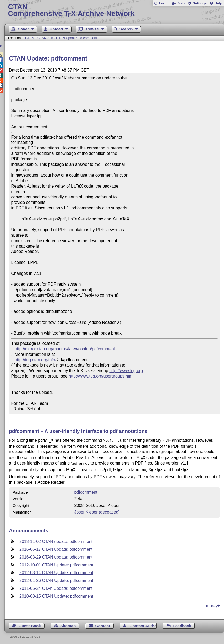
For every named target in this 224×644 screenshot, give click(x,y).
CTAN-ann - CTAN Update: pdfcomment (67, 38)
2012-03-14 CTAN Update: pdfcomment (56, 572)
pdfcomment (86, 491)
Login (164, 3)
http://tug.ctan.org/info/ (35, 360)
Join (181, 3)
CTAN (30, 38)
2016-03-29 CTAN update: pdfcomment (56, 556)
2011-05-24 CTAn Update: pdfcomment (56, 587)
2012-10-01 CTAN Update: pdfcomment (56, 564)
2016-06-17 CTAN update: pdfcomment (56, 548)
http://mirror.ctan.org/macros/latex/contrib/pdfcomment (65, 349)
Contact (103, 625)
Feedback (182, 625)
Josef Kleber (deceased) (97, 511)
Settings (200, 3)
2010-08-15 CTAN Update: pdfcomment (56, 595)
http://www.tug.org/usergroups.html (101, 376)
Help (218, 3)
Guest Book (30, 625)
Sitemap (68, 625)
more (211, 605)
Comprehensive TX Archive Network (114, 10)
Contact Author (143, 625)
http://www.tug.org (126, 371)
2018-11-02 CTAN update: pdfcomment (56, 540)
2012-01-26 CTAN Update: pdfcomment (56, 579)
